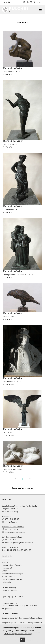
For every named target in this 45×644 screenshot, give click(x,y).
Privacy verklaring (9, 588)
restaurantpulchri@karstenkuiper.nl (19, 543)
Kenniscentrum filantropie (12, 574)
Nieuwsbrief (7, 568)
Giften (4, 571)
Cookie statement (9, 591)
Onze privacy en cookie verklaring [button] (18, 634)
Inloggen (5, 562)
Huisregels (6, 582)
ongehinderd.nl (36, 623)
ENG (39, 2)
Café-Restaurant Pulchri (12, 579)
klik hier (38, 618)
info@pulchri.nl (11, 522)
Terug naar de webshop (22, 488)
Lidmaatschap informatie (12, 565)
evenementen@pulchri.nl (15, 532)
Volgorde (22, 22)
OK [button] (23, 640)
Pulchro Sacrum (8, 577)
